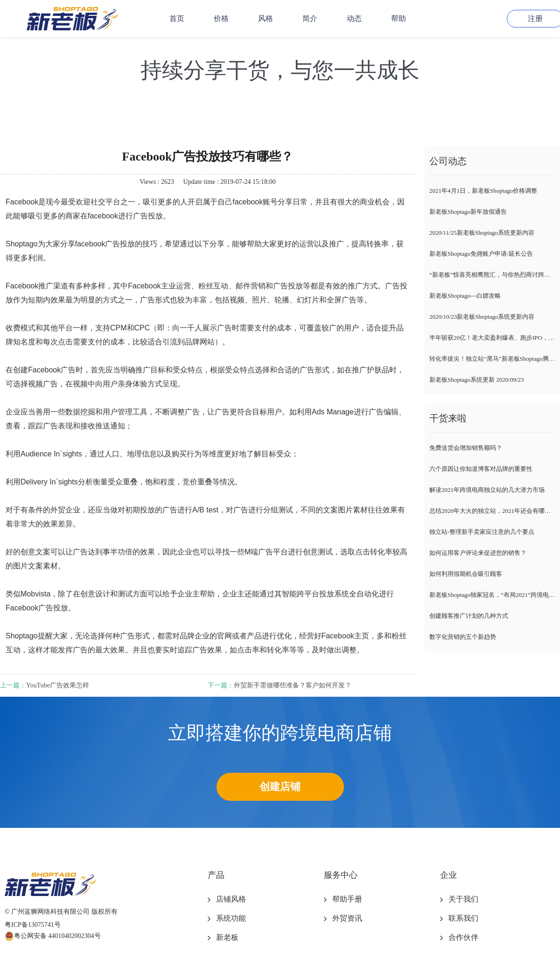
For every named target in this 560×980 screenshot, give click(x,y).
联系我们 (463, 918)
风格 (266, 18)
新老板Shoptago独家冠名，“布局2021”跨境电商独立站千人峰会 (492, 595)
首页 (177, 18)
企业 (448, 875)
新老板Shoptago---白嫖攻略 (465, 296)
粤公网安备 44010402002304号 (53, 936)
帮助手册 (347, 899)
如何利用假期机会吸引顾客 (466, 574)
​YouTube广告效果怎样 (58, 685)
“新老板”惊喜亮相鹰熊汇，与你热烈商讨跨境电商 (492, 275)
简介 (310, 18)
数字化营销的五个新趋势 (463, 637)
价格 (221, 18)
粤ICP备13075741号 (33, 925)
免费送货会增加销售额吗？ (466, 448)
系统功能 (231, 918)
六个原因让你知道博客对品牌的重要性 (481, 469)
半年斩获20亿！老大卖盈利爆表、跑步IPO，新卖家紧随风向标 (492, 338)
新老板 (227, 937)
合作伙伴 (463, 937)
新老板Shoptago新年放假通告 (468, 212)
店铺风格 (231, 899)
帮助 (399, 18)
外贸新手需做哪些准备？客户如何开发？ (293, 685)
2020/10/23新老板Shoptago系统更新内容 (482, 317)
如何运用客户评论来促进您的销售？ (478, 553)
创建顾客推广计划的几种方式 (469, 616)
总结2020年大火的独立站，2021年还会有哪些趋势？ (492, 511)
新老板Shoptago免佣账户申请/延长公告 (481, 254)
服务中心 (341, 875)
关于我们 (463, 899)
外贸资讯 (347, 918)
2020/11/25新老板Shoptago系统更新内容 (482, 233)
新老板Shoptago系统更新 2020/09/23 (477, 380)
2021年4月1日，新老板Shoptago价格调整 (483, 191)
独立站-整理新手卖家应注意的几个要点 (482, 532)
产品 (216, 875)
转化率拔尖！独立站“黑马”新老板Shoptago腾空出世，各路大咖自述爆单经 (492, 359)
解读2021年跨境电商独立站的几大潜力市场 (487, 490)
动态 (354, 18)
